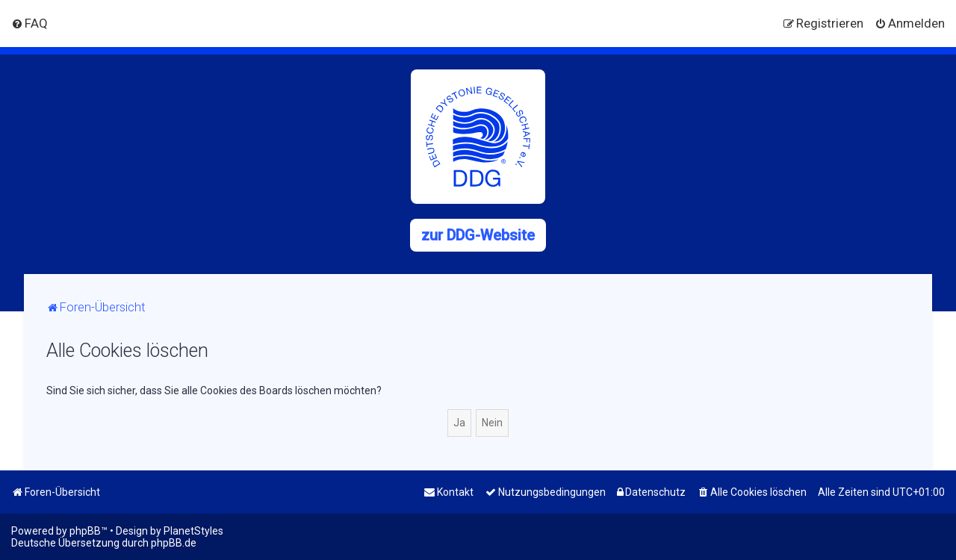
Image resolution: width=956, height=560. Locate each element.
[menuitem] (30, 23)
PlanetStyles (193, 531)
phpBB (85, 531)
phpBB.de (174, 543)
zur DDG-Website (478, 235)
